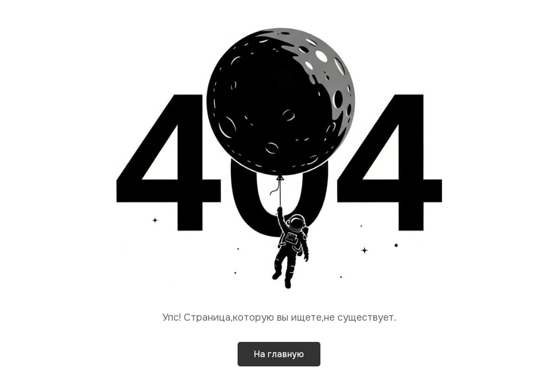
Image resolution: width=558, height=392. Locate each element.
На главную (279, 354)
